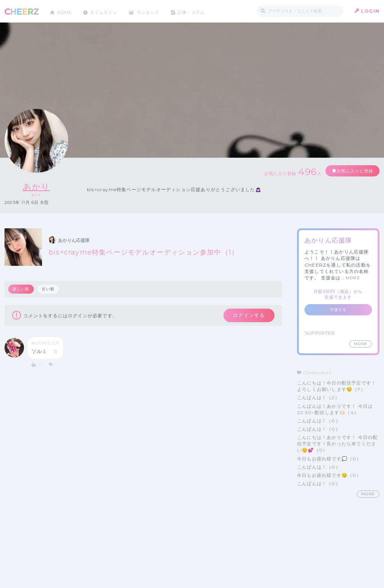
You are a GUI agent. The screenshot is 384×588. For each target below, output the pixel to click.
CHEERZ (22, 11)
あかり (37, 186)
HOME (66, 11)
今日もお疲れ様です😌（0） (329, 475)
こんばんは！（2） (318, 397)
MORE (353, 278)
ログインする (247, 316)
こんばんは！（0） (319, 421)
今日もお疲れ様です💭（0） (329, 459)
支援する (338, 310)
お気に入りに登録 (352, 171)
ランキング (155, 11)
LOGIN (370, 11)
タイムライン (107, 11)
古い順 (49, 289)
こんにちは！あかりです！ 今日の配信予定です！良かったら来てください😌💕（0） (337, 444)
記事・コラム (200, 11)
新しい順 (21, 289)
